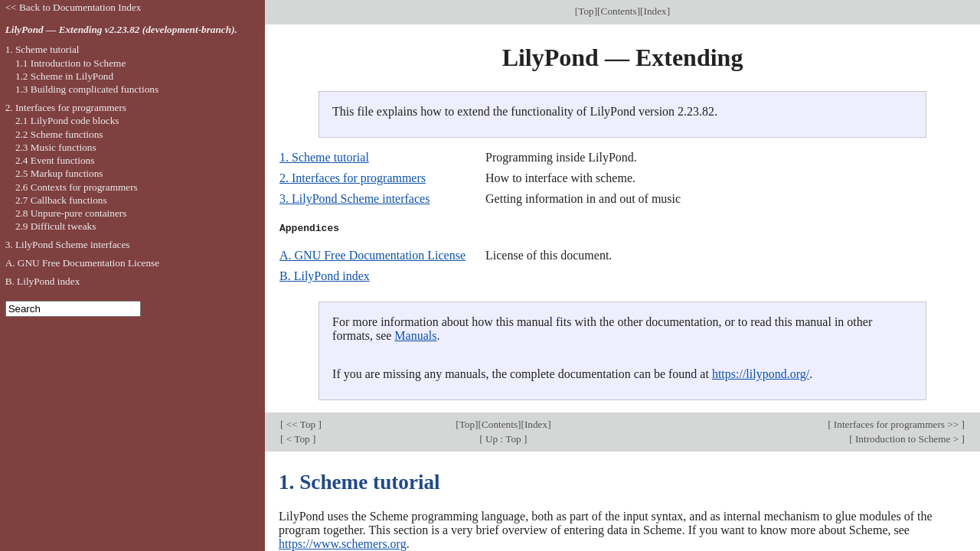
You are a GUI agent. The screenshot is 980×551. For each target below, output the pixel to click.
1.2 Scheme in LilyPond (64, 76)
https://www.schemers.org (343, 544)
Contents (619, 11)
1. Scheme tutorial (324, 157)
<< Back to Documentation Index (73, 7)
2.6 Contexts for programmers (77, 187)
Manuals (415, 336)
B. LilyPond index (325, 276)
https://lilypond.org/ (761, 374)
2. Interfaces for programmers (353, 178)
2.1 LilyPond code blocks (67, 121)
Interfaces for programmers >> (897, 424)
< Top (298, 439)
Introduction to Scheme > (907, 439)
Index (655, 11)
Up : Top (503, 439)
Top (586, 11)
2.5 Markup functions (59, 173)
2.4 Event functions (55, 160)
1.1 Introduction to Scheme (70, 63)
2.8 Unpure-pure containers (71, 213)
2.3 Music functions (56, 147)
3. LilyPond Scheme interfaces (354, 199)
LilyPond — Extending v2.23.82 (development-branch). (121, 29)
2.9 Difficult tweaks (56, 226)
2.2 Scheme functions (59, 134)
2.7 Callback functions (61, 200)
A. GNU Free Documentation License (372, 255)
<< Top (301, 424)
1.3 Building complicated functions (87, 89)
